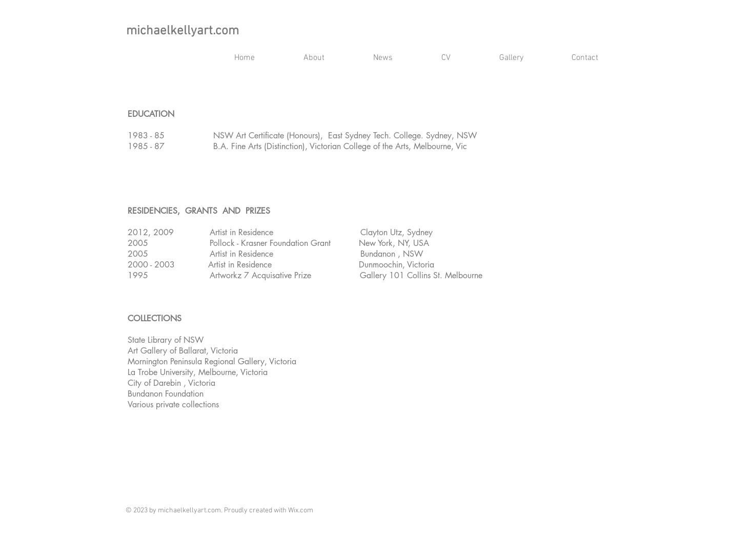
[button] (446, 58)
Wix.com (301, 511)
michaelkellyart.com (182, 31)
